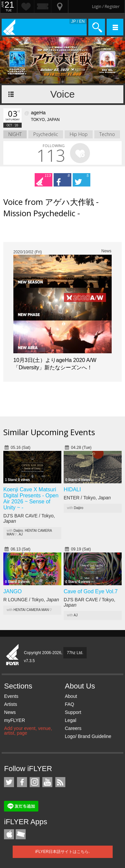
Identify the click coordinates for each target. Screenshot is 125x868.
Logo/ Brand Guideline (88, 736)
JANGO (12, 591)
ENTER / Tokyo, (87, 498)
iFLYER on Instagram (35, 782)
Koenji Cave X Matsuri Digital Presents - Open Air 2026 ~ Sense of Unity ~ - (31, 499)
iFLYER (13, 655)
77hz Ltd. (75, 653)
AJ (21, 534)
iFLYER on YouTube (47, 782)
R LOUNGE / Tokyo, (31, 600)
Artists (10, 704)
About (71, 696)
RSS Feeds (60, 782)
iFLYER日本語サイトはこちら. (63, 852)
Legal (70, 720)
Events (11, 696)
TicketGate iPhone (21, 834)
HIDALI (72, 489)
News (10, 712)
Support (73, 712)
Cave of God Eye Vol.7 (91, 591)
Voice (62, 94)
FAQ (69, 704)
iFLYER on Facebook (22, 782)
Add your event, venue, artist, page (28, 731)
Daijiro (18, 531)
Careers (73, 728)
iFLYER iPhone (9, 834)
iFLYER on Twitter (9, 782)
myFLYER (14, 720)
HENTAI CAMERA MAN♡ (33, 610)
